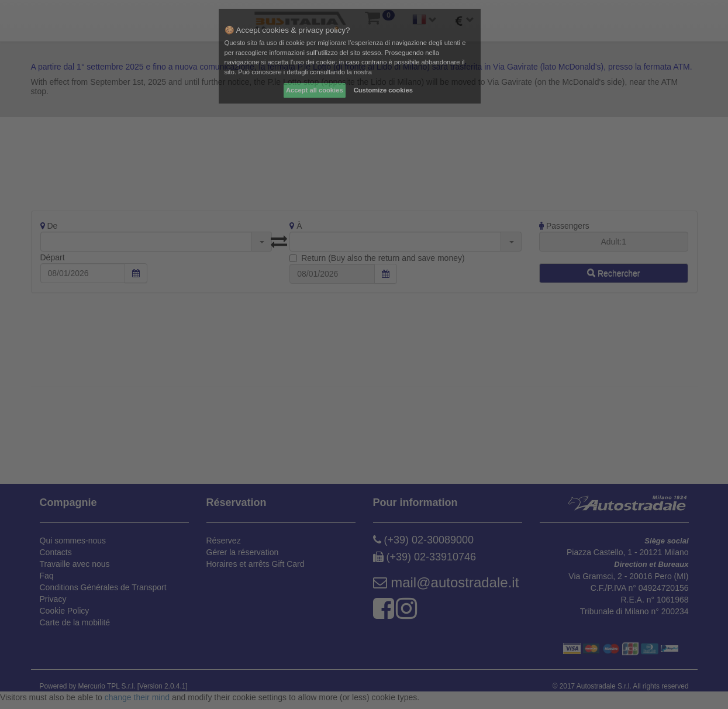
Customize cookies (383, 90)
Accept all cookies (315, 90)
